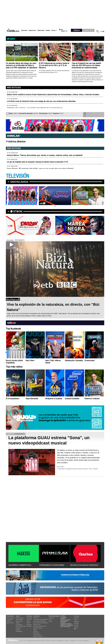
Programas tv (10, 619)
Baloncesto (36, 633)
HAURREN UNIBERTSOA (20, 565)
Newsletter (77, 616)
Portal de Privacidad (32, 641)
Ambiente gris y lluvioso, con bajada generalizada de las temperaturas (35, 108)
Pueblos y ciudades (67, 625)
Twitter (76, 620)
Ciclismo (35, 631)
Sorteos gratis (65, 620)
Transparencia (73, 641)
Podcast (18, 630)
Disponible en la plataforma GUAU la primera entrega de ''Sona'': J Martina (78, 469)
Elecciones (64, 621)
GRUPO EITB (89, 30)
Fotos (50, 619)
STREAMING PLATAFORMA (52, 565)
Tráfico (63, 619)
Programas (19, 628)
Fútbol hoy (36, 618)
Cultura (28, 623)
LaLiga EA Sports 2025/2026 (40, 619)
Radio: (18, 616)
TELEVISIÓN (17, 176)
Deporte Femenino (38, 628)
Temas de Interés (66, 624)
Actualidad (29, 618)
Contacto (80, 641)
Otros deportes (37, 635)
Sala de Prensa (65, 626)
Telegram (76, 623)
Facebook (76, 618)
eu (101, 31)
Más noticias (14, 88)
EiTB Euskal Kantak (21, 626)
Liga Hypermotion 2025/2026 (41, 623)
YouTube (76, 627)
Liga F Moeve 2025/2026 (40, 621)
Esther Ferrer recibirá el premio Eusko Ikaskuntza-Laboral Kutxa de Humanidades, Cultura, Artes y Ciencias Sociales (53, 95)
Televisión (41, 30)
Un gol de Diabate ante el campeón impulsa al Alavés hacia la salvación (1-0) (37, 162)
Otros (53, 30)
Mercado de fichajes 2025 (40, 626)
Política (28, 621)
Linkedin (76, 625)
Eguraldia (29, 626)
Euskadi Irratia (19, 618)
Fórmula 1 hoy (37, 625)
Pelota (35, 630)
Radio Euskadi (19, 619)
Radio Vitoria (19, 621)
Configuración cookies (62, 641)
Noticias (24, 30)
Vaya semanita (10, 623)
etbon (18, 211)
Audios (50, 621)
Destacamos (19, 182)
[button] (55, 206)
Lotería (63, 623)
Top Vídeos (51, 618)
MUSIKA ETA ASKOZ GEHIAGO (84, 565)
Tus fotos (88, 113)
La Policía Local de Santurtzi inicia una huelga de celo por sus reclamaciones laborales (41, 101)
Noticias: (30, 616)
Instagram (76, 622)
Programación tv (11, 618)
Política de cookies (51, 641)
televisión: (10, 616)
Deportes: (37, 616)
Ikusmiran (29, 625)
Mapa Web (86, 641)
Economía (29, 619)
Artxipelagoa (19, 631)
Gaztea (18, 623)
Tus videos (88, 116)
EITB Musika (19, 625)
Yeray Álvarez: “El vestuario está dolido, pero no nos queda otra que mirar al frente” (40, 169)
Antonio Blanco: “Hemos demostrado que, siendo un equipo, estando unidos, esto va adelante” (45, 155)
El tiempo (63, 617)
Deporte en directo (38, 636)
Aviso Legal (42, 641)
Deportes (32, 30)
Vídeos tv (9, 621)
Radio (48, 30)
